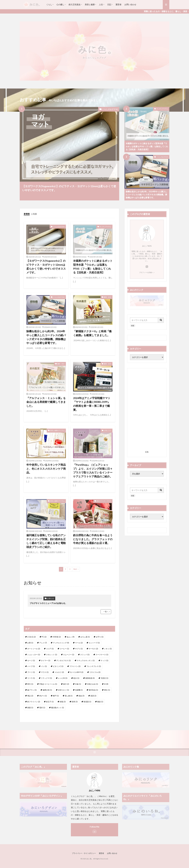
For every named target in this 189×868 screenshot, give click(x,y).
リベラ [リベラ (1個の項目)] (31, 678)
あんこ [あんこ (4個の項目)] (71, 637)
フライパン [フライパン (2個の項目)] (75, 666)
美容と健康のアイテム (57, 430)
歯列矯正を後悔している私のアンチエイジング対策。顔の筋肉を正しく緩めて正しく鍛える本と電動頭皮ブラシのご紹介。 (46, 541)
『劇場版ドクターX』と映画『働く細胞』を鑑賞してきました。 (92, 333)
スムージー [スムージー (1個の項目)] (69, 655)
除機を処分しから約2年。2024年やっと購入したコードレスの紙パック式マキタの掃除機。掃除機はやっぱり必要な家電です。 (146, 195)
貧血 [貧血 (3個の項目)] (81, 696)
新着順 (27, 214)
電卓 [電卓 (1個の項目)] (42, 708)
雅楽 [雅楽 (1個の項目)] (100, 702)
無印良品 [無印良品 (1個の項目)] (93, 690)
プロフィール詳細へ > (147, 272)
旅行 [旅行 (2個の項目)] (66, 684)
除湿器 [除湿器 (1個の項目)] (87, 702)
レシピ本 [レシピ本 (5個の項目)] (63, 678)
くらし (49, 4)
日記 (109, 4)
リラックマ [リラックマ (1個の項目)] (46, 678)
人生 (101, 4)
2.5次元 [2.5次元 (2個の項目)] (31, 637)
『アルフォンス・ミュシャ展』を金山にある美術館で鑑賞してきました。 (46, 402)
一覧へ (106, 612)
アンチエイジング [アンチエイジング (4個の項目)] (61, 643)
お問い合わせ (130, 4)
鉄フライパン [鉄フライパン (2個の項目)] (34, 702)
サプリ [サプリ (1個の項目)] (79, 649)
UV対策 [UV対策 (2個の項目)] (57, 637)
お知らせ (51, 598)
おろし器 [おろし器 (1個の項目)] (85, 637)
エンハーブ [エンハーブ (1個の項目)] (94, 643)
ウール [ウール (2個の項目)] (79, 643)
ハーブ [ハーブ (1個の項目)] (31, 666)
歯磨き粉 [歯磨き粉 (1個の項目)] (47, 690)
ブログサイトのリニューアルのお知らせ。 (48, 603)
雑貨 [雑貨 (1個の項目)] (30, 708)
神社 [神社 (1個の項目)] (107, 690)
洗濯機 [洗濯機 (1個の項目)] (79, 690)
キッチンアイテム (162, 109)
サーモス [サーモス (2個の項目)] (93, 649)
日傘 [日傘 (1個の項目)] (78, 684)
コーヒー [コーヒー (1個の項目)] (64, 649)
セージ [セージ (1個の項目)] (31, 660)
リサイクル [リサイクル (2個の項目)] (95, 672)
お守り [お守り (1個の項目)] (100, 637)
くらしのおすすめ (110, 109)
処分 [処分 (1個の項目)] (76, 678)
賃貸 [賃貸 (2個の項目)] (93, 696)
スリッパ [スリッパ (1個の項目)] (85, 655)
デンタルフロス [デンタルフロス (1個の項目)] (64, 660)
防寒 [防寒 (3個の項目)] (75, 702)
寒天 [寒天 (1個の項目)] (30, 684)
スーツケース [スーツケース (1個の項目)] (102, 655)
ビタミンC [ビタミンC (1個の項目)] (58, 666)
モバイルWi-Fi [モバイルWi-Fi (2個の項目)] (77, 672)
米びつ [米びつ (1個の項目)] (43, 696)
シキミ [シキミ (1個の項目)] (108, 649)
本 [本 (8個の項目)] (106, 684)
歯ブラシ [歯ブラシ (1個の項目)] (32, 690)
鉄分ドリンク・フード (104, 501)
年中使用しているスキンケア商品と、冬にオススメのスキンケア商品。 (46, 469)
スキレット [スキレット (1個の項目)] (52, 655)
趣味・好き (108, 297)
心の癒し (60, 4)
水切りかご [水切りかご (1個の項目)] (64, 690)
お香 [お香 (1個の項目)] (30, 643)
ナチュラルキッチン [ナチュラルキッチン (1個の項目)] (86, 660)
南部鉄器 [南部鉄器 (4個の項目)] (90, 678)
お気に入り (108, 430)
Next (75, 569)
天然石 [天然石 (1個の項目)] (104, 678)
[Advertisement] (147, 410)
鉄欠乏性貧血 (75, 4)
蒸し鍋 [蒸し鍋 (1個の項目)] (69, 696)
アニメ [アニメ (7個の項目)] (43, 643)
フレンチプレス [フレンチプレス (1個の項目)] (94, 666)
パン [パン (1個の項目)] (44, 666)
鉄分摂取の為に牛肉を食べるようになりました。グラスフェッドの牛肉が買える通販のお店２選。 (93, 539)
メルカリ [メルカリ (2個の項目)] (59, 672)
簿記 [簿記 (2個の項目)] (30, 696)
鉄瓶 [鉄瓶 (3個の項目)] (63, 702)
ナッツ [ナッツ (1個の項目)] (104, 660)
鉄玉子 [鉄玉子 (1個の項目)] (50, 702)
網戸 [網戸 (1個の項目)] (56, 696)
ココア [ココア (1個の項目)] (50, 649)
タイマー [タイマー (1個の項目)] (46, 660)
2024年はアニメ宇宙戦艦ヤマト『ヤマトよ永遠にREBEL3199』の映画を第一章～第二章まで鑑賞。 (92, 404)
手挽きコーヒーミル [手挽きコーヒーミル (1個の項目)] (48, 684)
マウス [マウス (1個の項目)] (45, 672)
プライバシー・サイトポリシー (84, 853)
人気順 (34, 214)
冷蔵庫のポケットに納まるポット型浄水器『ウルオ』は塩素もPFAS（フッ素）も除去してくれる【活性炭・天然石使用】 (147, 146)
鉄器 (133, 326)
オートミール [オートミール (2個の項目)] (34, 649)
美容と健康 (90, 4)
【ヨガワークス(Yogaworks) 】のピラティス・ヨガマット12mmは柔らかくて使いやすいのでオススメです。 (69, 188)
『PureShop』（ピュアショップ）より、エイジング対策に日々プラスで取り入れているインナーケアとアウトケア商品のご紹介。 (93, 470)
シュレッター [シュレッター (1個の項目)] (34, 655)
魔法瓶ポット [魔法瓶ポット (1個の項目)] (58, 708)
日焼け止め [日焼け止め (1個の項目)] (93, 684)
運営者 (118, 4)
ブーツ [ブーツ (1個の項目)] (31, 672)
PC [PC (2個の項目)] (44, 637)
